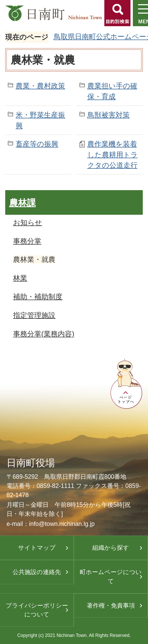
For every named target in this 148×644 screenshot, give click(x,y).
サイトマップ (37, 548)
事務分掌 (27, 241)
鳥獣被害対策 (109, 115)
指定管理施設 (34, 315)
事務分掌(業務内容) (44, 334)
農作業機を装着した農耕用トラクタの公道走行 (113, 155)
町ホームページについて (111, 577)
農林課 (22, 203)
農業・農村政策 (40, 86)
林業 (20, 278)
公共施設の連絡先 (37, 572)
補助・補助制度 (38, 297)
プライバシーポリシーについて (37, 610)
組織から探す (111, 548)
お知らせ (28, 222)
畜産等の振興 (37, 144)
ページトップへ (127, 384)
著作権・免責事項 (111, 606)
